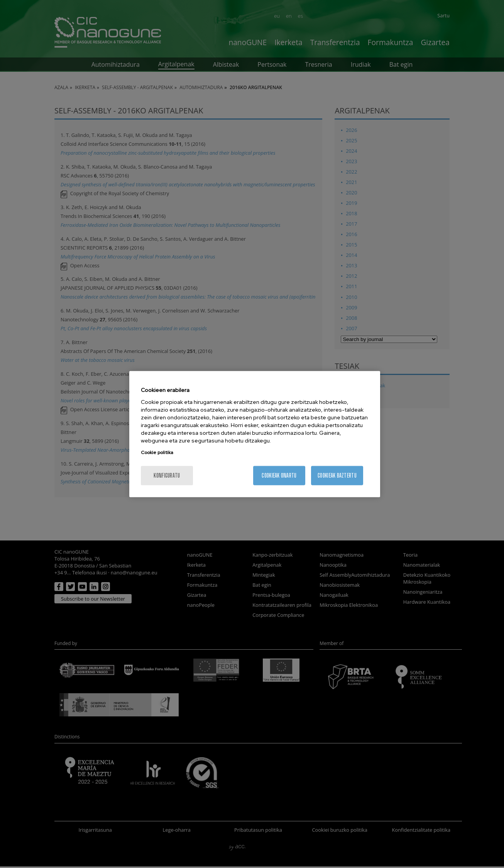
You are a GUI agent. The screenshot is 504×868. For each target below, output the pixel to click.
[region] (255, 434)
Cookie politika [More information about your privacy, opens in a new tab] (157, 452)
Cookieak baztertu (337, 475)
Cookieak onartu (279, 475)
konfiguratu (167, 475)
